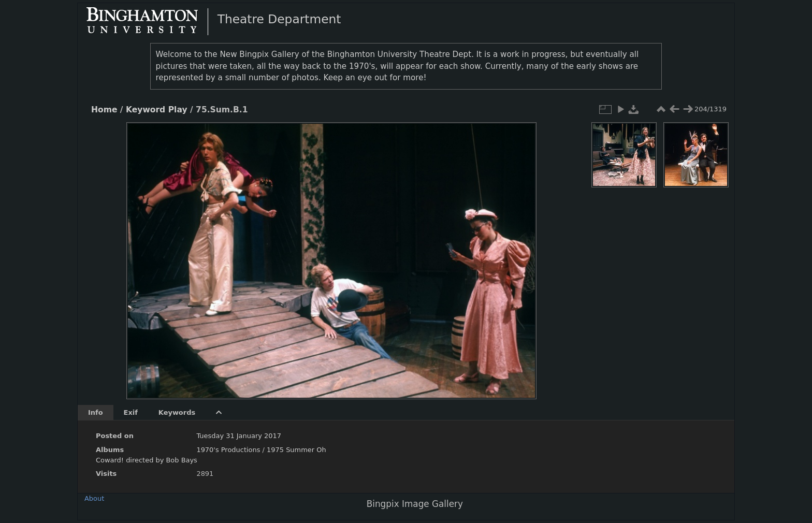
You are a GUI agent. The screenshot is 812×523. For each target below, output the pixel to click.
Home (104, 110)
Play (178, 110)
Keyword (146, 110)
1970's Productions (228, 450)
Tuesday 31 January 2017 (239, 436)
